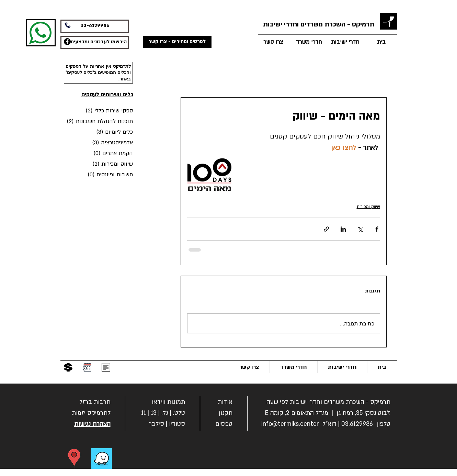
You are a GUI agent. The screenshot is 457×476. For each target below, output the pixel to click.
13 (154, 413)
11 (144, 413)
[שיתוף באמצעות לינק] (326, 229)
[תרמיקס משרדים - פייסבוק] (67, 42)
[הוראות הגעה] (74, 458)
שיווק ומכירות (368, 207)
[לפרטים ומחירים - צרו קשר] (177, 42)
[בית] (381, 42)
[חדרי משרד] (309, 42)
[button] (95, 401)
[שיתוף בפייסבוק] (377, 229)
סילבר (156, 424)
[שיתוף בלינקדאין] (343, 229)
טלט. (179, 413)
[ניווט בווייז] (102, 458)
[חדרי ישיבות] (345, 42)
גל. (165, 413)
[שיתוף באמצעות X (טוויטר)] (360, 229)
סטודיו (177, 424)
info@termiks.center (290, 424)
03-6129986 (95, 26)
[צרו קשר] (273, 42)
